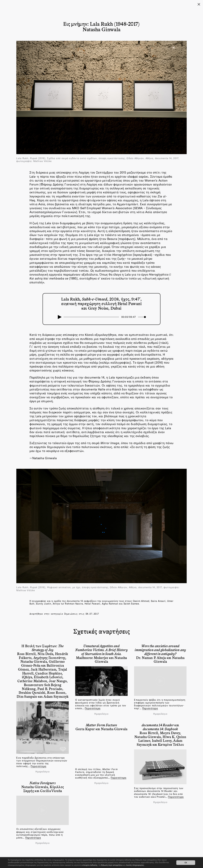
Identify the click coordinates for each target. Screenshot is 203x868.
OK (186, 863)
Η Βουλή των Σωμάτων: (43, 648)
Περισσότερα (38, 766)
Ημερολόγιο (43, 772)
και (160, 727)
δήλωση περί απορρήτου (112, 865)
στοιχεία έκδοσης (90, 865)
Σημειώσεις (71, 614)
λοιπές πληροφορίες (135, 865)
